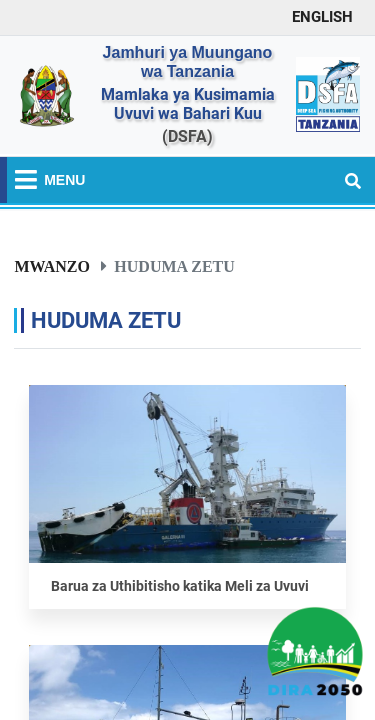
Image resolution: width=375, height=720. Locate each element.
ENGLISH (322, 17)
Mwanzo (52, 266)
